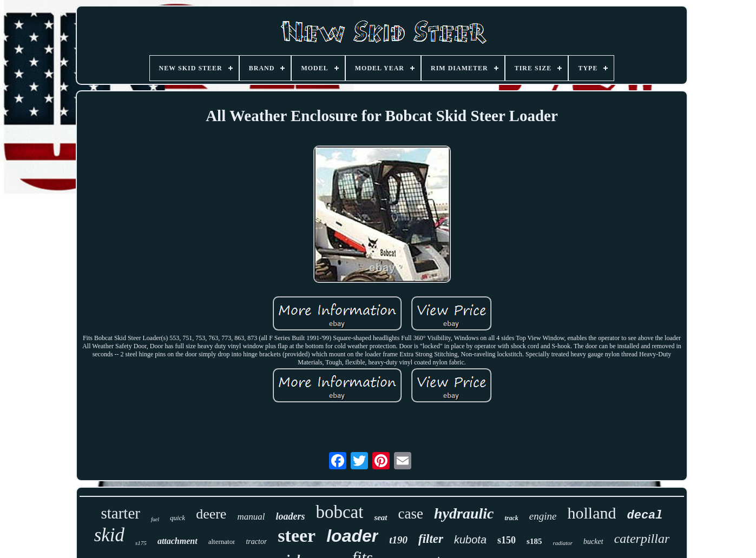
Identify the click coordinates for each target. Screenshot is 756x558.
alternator (222, 542)
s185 (534, 541)
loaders (290, 516)
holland (591, 513)
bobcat (339, 512)
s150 (507, 540)
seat (380, 517)
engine (543, 516)
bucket (593, 542)
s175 (141, 543)
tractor (256, 542)
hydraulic (464, 513)
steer (297, 536)
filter (431, 539)
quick (178, 518)
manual (251, 517)
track (511, 518)
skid (109, 535)
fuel (155, 519)
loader (352, 536)
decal (645, 516)
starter (121, 513)
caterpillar (642, 539)
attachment (178, 541)
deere (211, 514)
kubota (470, 540)
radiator (563, 543)
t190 (398, 540)
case (411, 514)
